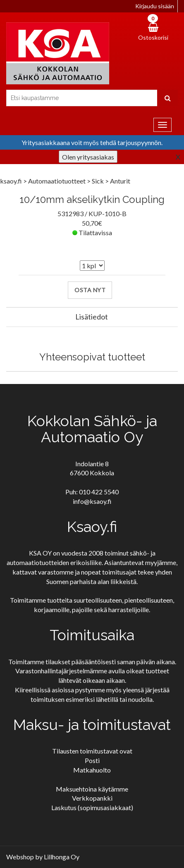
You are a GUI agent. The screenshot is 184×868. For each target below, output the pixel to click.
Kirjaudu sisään (155, 6)
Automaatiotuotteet (57, 181)
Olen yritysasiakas (88, 157)
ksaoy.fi (11, 181)
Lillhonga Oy (62, 857)
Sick (98, 181)
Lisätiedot (92, 317)
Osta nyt (90, 290)
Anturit (120, 181)
